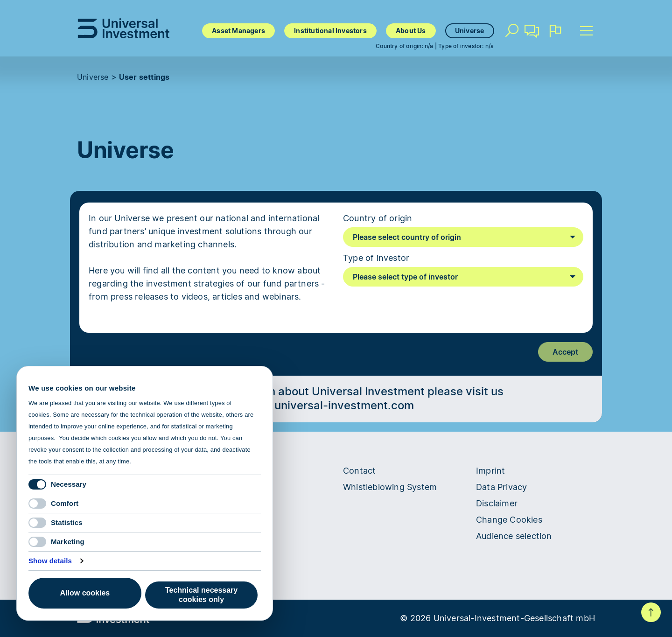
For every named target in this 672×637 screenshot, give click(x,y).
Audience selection (514, 536)
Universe (470, 31)
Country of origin (378, 218)
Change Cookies (509, 520)
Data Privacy (501, 487)
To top (651, 612)
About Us (411, 31)
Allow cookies (85, 593)
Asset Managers (238, 31)
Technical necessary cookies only (201, 595)
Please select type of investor (405, 277)
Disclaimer (497, 503)
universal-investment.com (344, 405)
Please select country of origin (407, 237)
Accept (565, 352)
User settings (144, 77)
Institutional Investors (330, 31)
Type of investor (376, 258)
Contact (532, 35)
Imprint (490, 471)
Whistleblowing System (390, 487)
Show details (50, 561)
